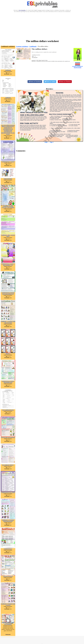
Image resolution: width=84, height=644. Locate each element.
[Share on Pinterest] (65, 82)
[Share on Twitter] (50, 82)
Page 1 (46, 142)
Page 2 (52, 142)
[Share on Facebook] (35, 82)
